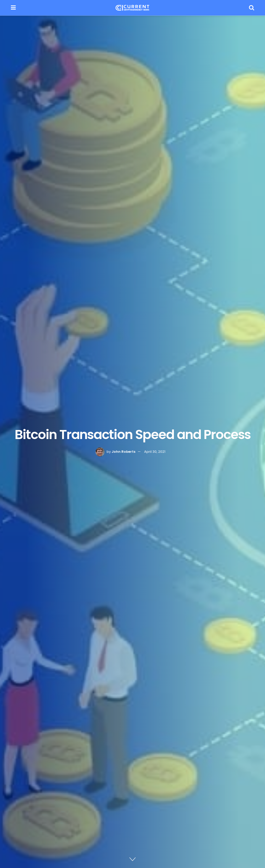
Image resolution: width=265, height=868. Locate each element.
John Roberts (123, 452)
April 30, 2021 (155, 452)
